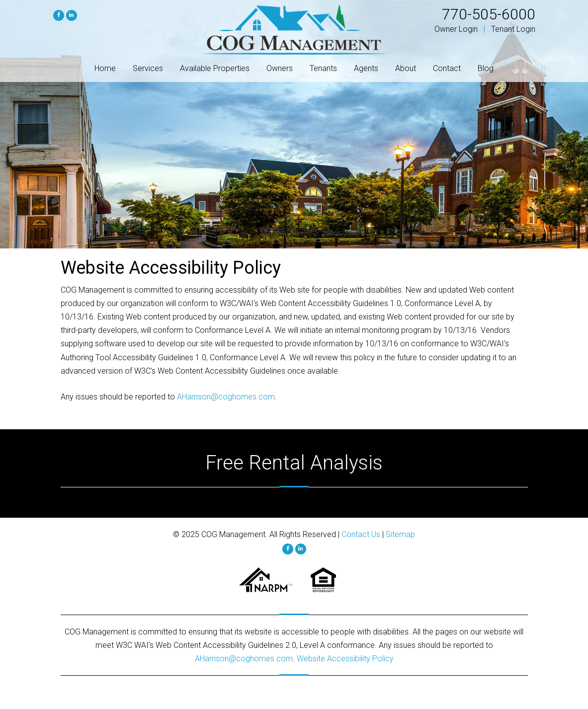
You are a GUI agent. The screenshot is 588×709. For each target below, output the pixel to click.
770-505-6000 (489, 14)
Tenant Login (513, 29)
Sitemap (400, 534)
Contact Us (361, 534)
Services (148, 68)
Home (105, 68)
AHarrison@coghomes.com (226, 397)
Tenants (323, 68)
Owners (280, 68)
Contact (447, 68)
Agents (366, 68)
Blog (486, 68)
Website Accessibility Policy (345, 659)
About (406, 68)
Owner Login (456, 29)
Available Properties (215, 68)
